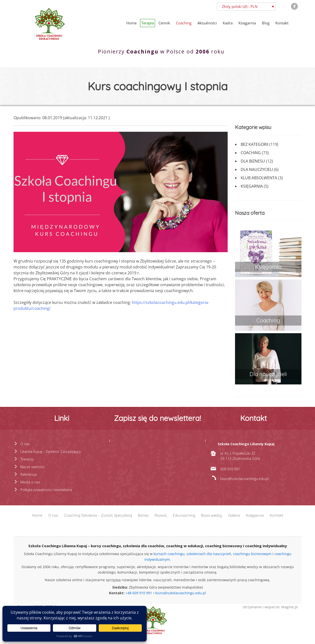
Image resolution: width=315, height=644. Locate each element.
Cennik (164, 23)
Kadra (228, 23)
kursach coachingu (169, 554)
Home (131, 23)
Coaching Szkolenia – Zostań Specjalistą (98, 515)
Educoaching (184, 515)
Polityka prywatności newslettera (46, 490)
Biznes (143, 515)
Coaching (184, 23)
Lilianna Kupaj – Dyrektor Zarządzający (51, 452)
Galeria (234, 515)
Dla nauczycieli (257, 169)
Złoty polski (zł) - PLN (240, 6)
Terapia (148, 23)
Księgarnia (247, 23)
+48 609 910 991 (139, 593)
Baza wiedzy (212, 515)
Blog (266, 23)
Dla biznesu (253, 161)
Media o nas (30, 482)
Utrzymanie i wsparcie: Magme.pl (270, 607)
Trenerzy (27, 459)
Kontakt (282, 23)
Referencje (29, 474)
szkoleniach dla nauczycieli (209, 554)
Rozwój (161, 515)
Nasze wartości (32, 467)
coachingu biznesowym (252, 554)
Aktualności (207, 23)
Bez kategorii (254, 144)
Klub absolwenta (259, 178)
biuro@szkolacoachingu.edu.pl (181, 593)
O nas (25, 444)
